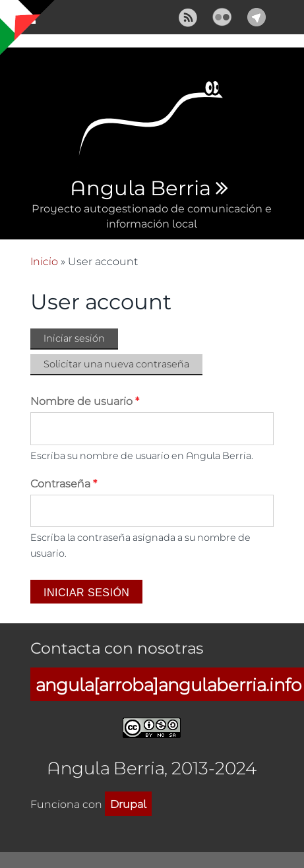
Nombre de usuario (85, 401)
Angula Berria (140, 189)
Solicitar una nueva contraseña (116, 364)
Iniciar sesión (81, 339)
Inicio (44, 261)
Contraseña (64, 483)
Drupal (128, 804)
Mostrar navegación (22, 20)
